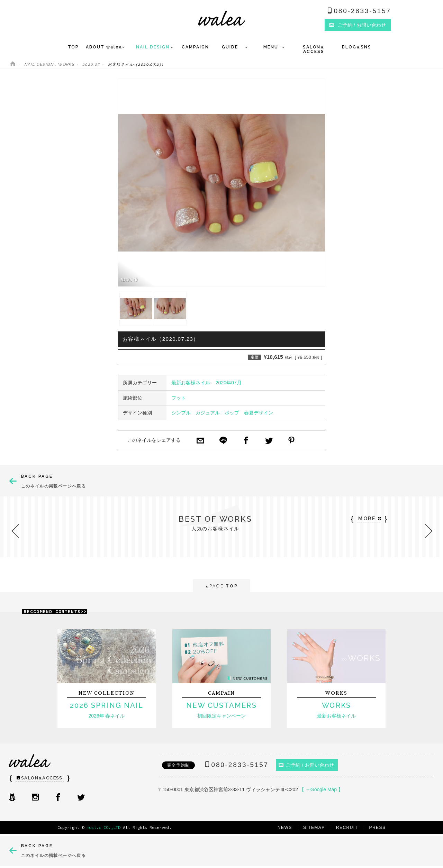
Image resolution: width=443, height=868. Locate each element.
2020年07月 (229, 383)
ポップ (232, 413)
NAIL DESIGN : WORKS (49, 65)
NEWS (285, 828)
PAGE (221, 587)
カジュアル (208, 413)
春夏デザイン (259, 413)
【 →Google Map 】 (321, 789)
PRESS (378, 828)
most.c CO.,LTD (103, 827)
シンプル (181, 413)
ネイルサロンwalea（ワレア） (222, 18)
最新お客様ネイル (191, 383)
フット (179, 398)
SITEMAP (314, 828)
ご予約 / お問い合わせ (306, 765)
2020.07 (91, 65)
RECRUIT (347, 828)
